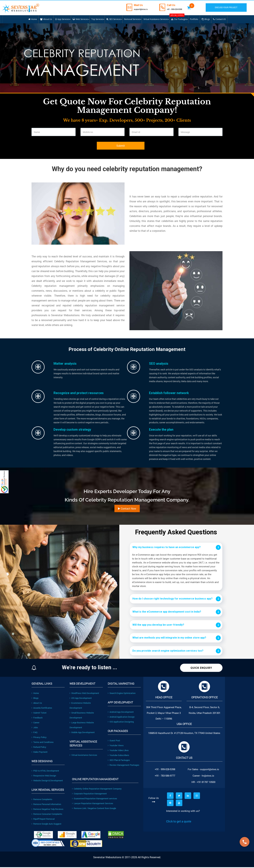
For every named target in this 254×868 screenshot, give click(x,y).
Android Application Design (121, 718)
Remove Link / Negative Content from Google (94, 809)
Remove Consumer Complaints (47, 815)
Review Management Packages (123, 766)
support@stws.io (140, 9)
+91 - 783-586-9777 (165, 777)
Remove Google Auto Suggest (46, 825)
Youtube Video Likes (118, 751)
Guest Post (114, 741)
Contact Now (127, 509)
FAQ (34, 733)
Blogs (35, 699)
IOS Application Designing (121, 723)
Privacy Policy (39, 738)
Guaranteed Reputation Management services (95, 799)
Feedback (37, 719)
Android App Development (121, 713)
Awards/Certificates (42, 709)
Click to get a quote (179, 822)
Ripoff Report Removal (43, 820)
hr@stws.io (208, 777)
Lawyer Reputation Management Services (93, 804)
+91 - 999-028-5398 (178, 9)
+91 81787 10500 (206, 783)
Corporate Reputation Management (89, 795)
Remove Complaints (42, 800)
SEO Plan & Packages (119, 761)
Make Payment (40, 753)
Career (35, 723)
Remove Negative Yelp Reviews (47, 810)
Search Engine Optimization (122, 694)
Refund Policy (39, 748)
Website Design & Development (47, 781)
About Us (37, 704)
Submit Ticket (39, 714)
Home (35, 694)
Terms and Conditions (43, 743)
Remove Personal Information (46, 805)
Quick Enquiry (201, 669)
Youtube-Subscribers (118, 756)
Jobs (35, 728)
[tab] (176, 548)
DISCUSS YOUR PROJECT (229, 8)
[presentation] (56, 149)
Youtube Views (116, 746)
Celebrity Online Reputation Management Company (97, 790)
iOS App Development (81, 699)
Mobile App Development (82, 733)
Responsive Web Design (44, 777)
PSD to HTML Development (45, 772)
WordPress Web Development (84, 694)
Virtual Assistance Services (83, 756)
